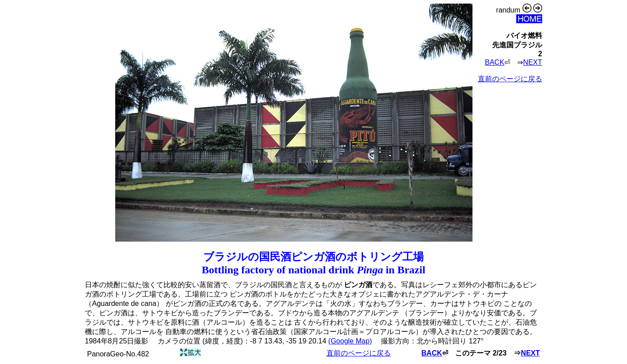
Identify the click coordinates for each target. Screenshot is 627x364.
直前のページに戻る (510, 79)
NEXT (533, 62)
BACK (495, 62)
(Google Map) (350, 341)
